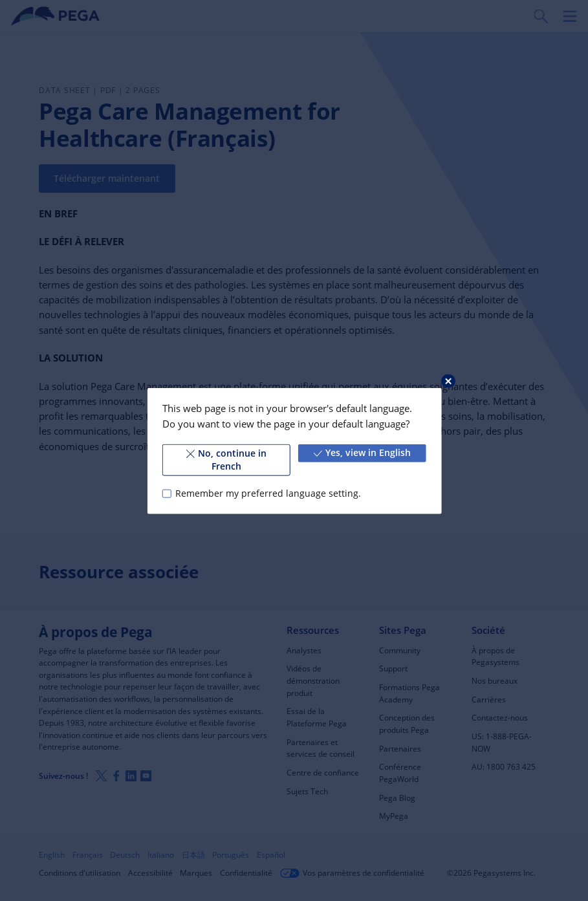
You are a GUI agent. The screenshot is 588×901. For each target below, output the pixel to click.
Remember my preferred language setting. (268, 493)
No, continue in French (226, 459)
